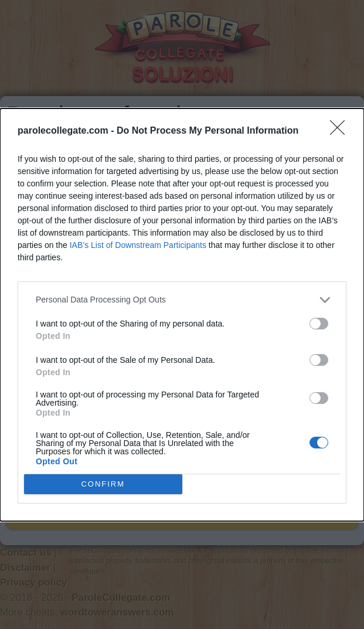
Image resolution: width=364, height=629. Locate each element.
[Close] (341, 131)
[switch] (319, 324)
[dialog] (182, 315)
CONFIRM (103, 483)
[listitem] (182, 300)
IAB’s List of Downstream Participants (138, 245)
